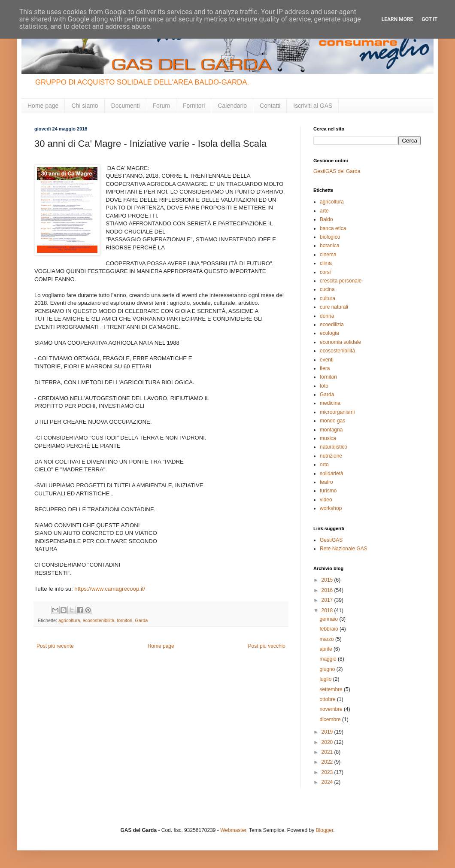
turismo (328, 491)
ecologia (329, 333)
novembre (332, 709)
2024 (328, 782)
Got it (429, 19)
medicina (330, 403)
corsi (325, 272)
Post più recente (55, 646)
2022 (328, 762)
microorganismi (337, 412)
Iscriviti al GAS (313, 106)
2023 (328, 772)
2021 (328, 752)
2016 (328, 590)
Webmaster (233, 830)
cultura (328, 298)
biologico (330, 237)
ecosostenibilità (98, 620)
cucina (327, 289)
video (326, 500)
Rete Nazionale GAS (344, 549)
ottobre (328, 699)
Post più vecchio (267, 646)
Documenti (126, 106)
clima (326, 263)
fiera (325, 368)
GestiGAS (331, 540)
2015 (328, 580)
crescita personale (341, 281)
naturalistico (334, 447)
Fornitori (194, 106)
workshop (331, 508)
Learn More (397, 19)
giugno (328, 669)
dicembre (331, 719)
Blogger (325, 830)
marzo (327, 639)
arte (324, 211)
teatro (326, 482)
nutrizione (331, 456)
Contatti (270, 106)
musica (328, 438)
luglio (326, 679)
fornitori (124, 620)
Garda (141, 620)
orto (324, 464)
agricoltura (69, 620)
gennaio (329, 619)
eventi (327, 360)
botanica (329, 246)
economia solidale (340, 342)
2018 (328, 610)
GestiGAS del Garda (337, 171)
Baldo (326, 219)
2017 (328, 600)
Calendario (232, 106)
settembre (332, 689)
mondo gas (332, 421)
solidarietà (332, 473)
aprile (326, 649)
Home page (43, 106)
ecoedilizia (332, 325)
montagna (331, 430)
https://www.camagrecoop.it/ (110, 589)
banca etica (333, 228)
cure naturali (334, 307)
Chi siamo (85, 106)
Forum (161, 106)
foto (324, 386)
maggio (329, 659)
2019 (328, 732)
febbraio (329, 629)
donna (327, 316)
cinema (328, 255)
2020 (328, 742)
